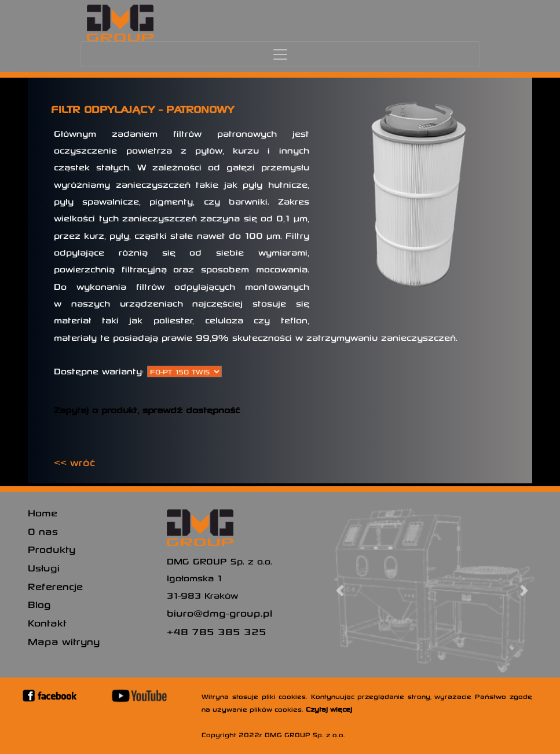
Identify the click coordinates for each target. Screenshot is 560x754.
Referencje (55, 586)
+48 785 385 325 (217, 631)
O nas (43, 531)
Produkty (52, 549)
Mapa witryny (64, 641)
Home (43, 512)
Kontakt (47, 622)
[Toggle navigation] (280, 54)
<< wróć (75, 462)
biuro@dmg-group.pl (219, 613)
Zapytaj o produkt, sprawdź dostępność (147, 410)
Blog (39, 604)
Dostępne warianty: (99, 371)
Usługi (44, 567)
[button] (340, 591)
